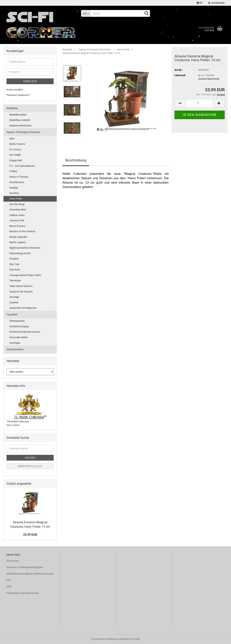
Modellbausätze (18, 115)
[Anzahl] (200, 103)
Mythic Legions (18, 242)
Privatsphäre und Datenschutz (23, 593)
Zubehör (14, 302)
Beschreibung (76, 160)
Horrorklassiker (18, 210)
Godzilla (14, 188)
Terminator (15, 280)
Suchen (30, 458)
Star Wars (15, 270)
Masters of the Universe (22, 231)
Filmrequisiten (17, 321)
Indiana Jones (17, 215)
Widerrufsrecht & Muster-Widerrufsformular (30, 574)
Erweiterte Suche (30, 466)
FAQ (9, 580)
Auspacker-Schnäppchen (23, 308)
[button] (200, 3)
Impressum (13, 561)
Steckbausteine (15, 349)
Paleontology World (20, 253)
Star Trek (14, 264)
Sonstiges (15, 343)
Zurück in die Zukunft (21, 292)
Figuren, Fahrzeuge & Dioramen (23, 132)
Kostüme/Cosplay (19, 326)
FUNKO (13, 171)
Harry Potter (16, 199)
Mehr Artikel (13, 425)
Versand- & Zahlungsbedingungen (25, 567)
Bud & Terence (17, 144)
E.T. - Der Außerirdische (22, 166)
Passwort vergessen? (18, 95)
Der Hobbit (15, 155)
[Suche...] (86, 13)
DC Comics (15, 149)
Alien (12, 139)
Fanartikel (12, 315)
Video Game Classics (21, 286)
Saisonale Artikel (18, 337)
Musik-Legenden (18, 237)
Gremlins (14, 193)
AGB (9, 587)
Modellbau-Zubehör (20, 120)
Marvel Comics (17, 226)
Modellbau (12, 108)
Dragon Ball (16, 160)
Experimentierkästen (20, 126)
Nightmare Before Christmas (25, 248)
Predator (14, 259)
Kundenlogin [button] (216, 3)
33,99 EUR (30, 535)
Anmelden (30, 81)
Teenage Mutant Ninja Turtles (25, 275)
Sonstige (14, 297)
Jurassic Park (17, 220)
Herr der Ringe (17, 204)
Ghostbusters (17, 182)
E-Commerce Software (104, 639)
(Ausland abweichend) (209, 79)
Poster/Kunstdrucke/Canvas (25, 332)
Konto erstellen (15, 90)
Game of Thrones (19, 177)
